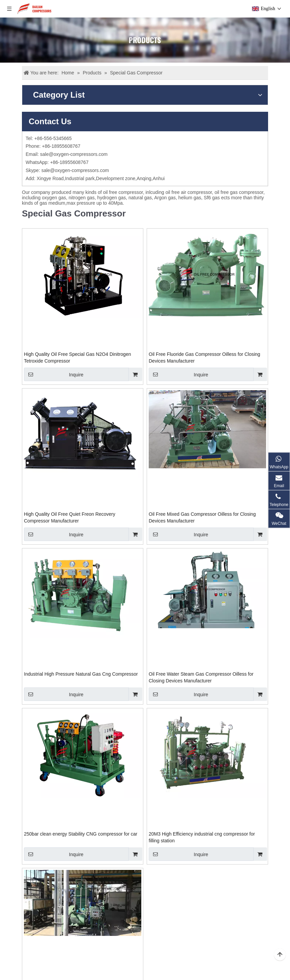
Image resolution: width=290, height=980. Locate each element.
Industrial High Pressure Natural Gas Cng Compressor (81, 674)
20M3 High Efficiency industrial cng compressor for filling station (202, 837)
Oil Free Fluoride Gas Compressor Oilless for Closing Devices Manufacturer (205, 358)
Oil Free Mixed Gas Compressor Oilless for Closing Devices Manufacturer (202, 517)
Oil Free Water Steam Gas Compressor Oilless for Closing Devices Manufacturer (201, 677)
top (280, 955)
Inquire (54, 374)
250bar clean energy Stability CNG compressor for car (81, 834)
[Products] (145, 40)
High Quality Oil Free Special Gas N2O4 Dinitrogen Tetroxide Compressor (77, 358)
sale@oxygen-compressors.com (74, 154)
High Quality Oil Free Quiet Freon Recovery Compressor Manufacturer (70, 517)
